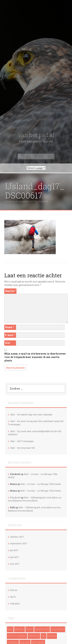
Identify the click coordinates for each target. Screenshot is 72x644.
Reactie (10, 291)
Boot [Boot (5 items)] (30, 629)
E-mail (10, 335)
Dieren (14, 590)
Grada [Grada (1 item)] (52, 636)
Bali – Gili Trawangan (22, 441)
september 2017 (19, 543)
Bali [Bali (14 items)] (10, 629)
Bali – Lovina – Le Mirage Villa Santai (41, 484)
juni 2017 (14, 557)
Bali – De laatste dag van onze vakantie (31, 414)
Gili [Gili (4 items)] (44, 636)
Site (8, 343)
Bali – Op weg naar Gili (23, 448)
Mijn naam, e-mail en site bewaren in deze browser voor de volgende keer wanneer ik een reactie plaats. (35, 357)
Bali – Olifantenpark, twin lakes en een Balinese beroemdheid (35, 499)
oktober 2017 (17, 537)
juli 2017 (14, 550)
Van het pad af (36, 135)
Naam (10, 327)
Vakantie (15, 604)
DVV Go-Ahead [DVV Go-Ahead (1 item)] (17, 636)
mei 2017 (15, 564)
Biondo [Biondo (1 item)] (19, 629)
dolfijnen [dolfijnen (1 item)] (58, 629)
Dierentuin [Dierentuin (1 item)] (42, 629)
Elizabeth (43, 201)
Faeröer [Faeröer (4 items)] (34, 636)
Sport (13, 597)
